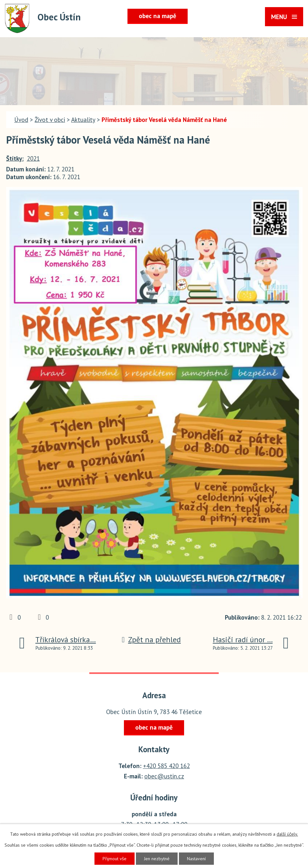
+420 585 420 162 (166, 766)
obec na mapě (158, 16)
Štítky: (15, 158)
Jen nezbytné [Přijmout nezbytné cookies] (157, 859)
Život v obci (50, 120)
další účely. (287, 834)
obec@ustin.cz (164, 776)
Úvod (21, 120)
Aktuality (83, 120)
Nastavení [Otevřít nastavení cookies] (196, 859)
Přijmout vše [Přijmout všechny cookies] (115, 859)
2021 (33, 158)
